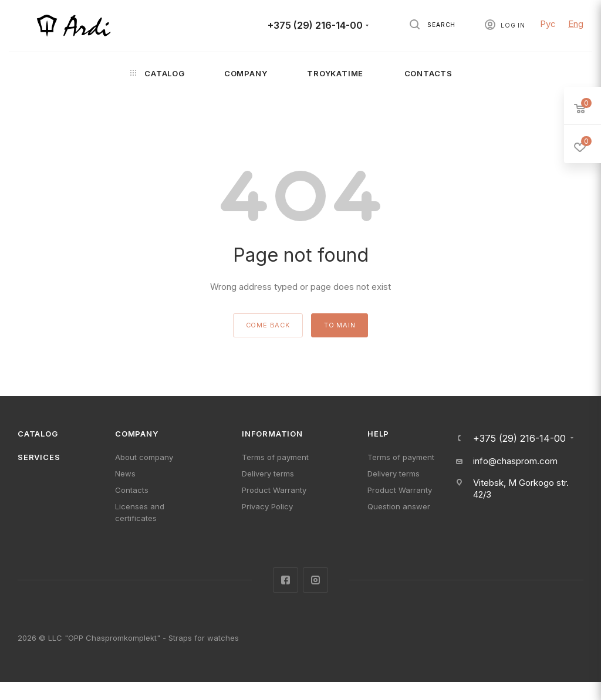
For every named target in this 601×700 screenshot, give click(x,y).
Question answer (399, 506)
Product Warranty (274, 490)
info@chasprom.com (515, 461)
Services (39, 457)
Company (137, 434)
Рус (548, 24)
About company (144, 457)
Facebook (286, 580)
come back (268, 325)
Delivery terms (268, 474)
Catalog (38, 434)
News (125, 474)
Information (272, 434)
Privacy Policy (267, 506)
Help (378, 434)
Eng (576, 24)
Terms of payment (275, 457)
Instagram (315, 580)
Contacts (132, 490)
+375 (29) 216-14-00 (315, 26)
